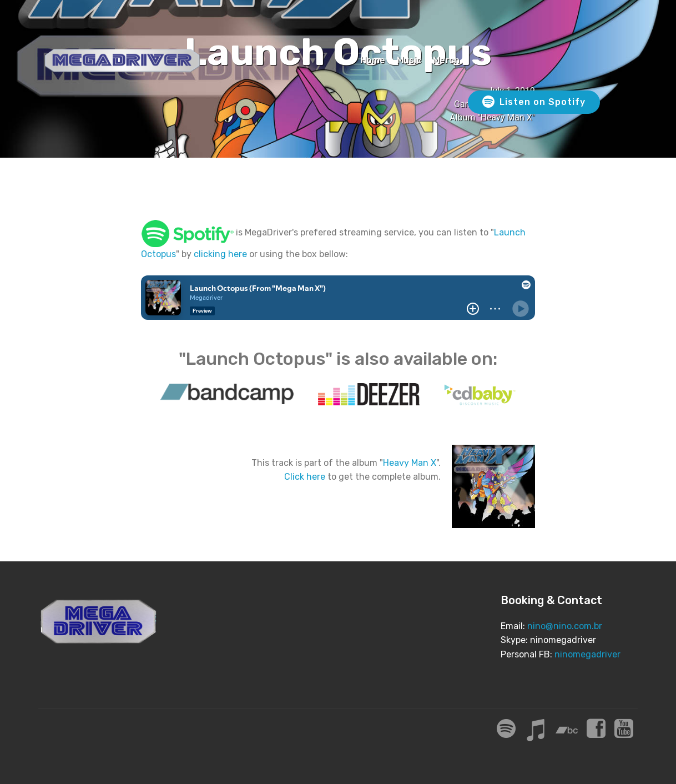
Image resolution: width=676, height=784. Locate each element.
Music (409, 60)
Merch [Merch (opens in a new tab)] (446, 60)
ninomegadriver (587, 654)
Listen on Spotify (534, 102)
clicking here (220, 254)
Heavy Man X (410, 463)
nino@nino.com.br (565, 626)
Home (373, 60)
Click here (305, 477)
